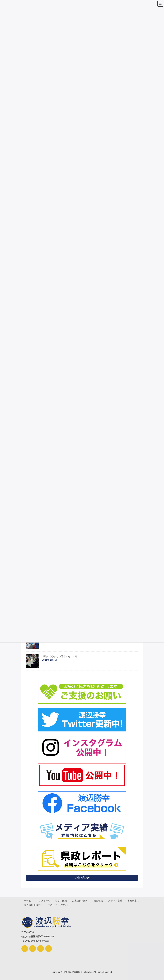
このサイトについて (76, 905)
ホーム (28, 901)
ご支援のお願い (81, 901)
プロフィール (43, 901)
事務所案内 (30, 905)
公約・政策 (62, 901)
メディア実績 (116, 901)
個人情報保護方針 (51, 905)
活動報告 (99, 901)
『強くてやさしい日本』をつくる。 (61, 656)
